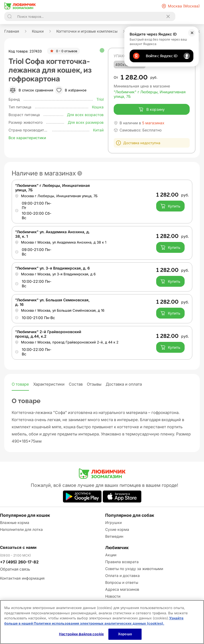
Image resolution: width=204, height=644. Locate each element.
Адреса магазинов (122, 589)
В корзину (152, 109)
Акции (111, 555)
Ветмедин (114, 536)
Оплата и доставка (122, 575)
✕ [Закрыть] (192, 33)
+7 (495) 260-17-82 (19, 562)
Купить (170, 206)
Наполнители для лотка (21, 529)
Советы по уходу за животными (134, 569)
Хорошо (125, 634)
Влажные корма (15, 522)
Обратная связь (15, 569)
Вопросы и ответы (122, 582)
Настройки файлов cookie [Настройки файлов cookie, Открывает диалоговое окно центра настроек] (81, 634)
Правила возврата (122, 562)
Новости (113, 596)
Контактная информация (22, 578)
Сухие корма (117, 529)
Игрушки (113, 522)
